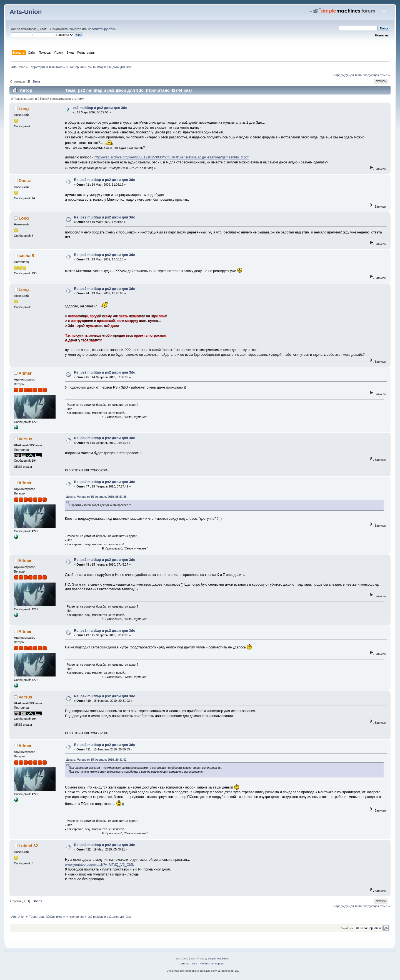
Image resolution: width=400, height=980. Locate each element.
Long (24, 109)
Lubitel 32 (28, 846)
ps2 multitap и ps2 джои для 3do (100, 108)
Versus (25, 439)
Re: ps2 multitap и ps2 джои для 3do (104, 180)
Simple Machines (218, 958)
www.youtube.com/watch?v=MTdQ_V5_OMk (99, 865)
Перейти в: (347, 928)
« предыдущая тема (347, 75)
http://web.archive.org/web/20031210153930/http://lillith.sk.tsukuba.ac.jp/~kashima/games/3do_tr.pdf (172, 157)
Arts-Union (26, 12)
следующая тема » (376, 75)
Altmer (25, 373)
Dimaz (25, 181)
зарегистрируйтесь (102, 29)
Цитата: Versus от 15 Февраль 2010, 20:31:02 (96, 760)
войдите (75, 29)
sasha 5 (26, 256)
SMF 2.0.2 (182, 958)
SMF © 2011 (198, 958)
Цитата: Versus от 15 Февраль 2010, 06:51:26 (96, 497)
